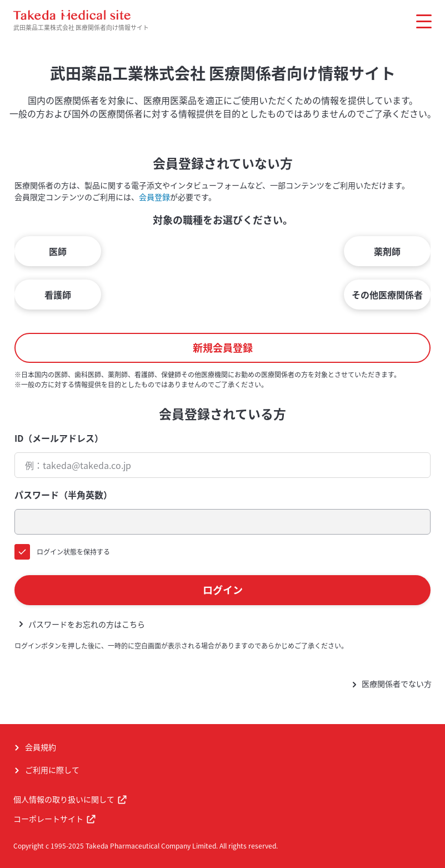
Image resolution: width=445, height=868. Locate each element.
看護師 (58, 295)
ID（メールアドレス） (59, 438)
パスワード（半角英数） (63, 495)
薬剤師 (387, 251)
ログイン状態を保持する (73, 552)
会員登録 (154, 197)
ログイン (223, 590)
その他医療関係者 (387, 295)
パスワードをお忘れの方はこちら (87, 624)
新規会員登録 (223, 348)
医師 (58, 251)
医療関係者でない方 (397, 684)
